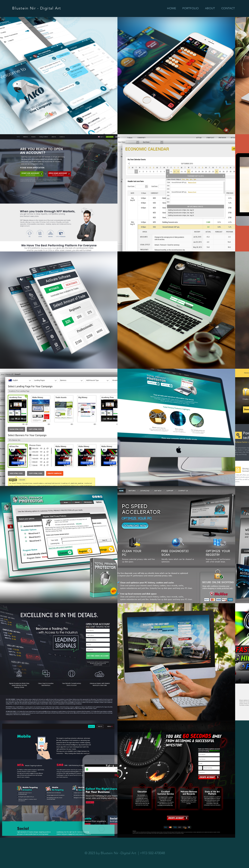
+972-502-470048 (152, 853)
